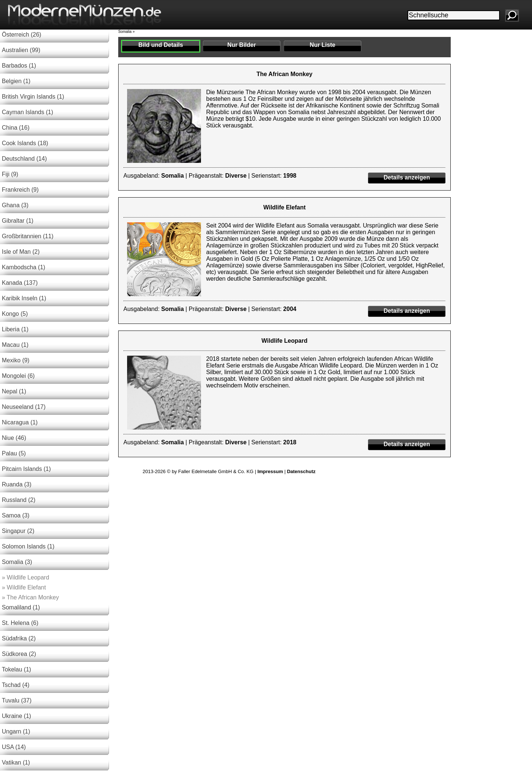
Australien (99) (21, 50)
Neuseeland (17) (24, 407)
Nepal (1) (14, 391)
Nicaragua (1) (20, 422)
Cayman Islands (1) (28, 112)
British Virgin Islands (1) (33, 97)
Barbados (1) (19, 66)
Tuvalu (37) (17, 700)
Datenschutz (301, 471)
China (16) (16, 128)
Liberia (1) (15, 329)
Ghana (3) (15, 205)
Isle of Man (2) (21, 252)
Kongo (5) (15, 314)
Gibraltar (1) (18, 221)
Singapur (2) (18, 531)
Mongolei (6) (18, 376)
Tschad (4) (16, 685)
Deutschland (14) (24, 159)
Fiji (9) (10, 174)
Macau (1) (15, 345)
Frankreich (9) (20, 190)
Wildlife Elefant (24, 587)
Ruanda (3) (17, 484)
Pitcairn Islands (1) (26, 469)
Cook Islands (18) (25, 143)
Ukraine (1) (16, 716)
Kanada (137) (20, 283)
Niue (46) (14, 438)
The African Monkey (30, 597)
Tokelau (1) (16, 669)
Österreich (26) (22, 35)
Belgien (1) (16, 81)
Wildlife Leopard (25, 577)
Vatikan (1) (16, 762)
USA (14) (14, 747)
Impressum (270, 471)
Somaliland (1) (21, 607)
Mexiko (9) (16, 360)
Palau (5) (14, 453)
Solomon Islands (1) (28, 546)
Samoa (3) (16, 515)
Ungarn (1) (16, 731)
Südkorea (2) (19, 654)
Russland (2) (19, 500)
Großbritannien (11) (28, 236)
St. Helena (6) (20, 623)
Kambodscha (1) (23, 267)
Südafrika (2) (19, 638)
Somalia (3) (17, 562)
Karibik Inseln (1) (24, 298)
